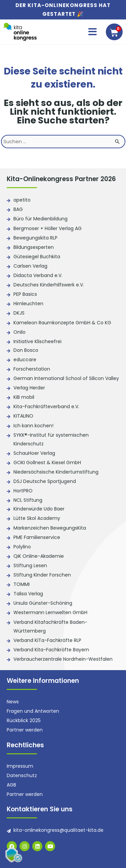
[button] (93, 32)
